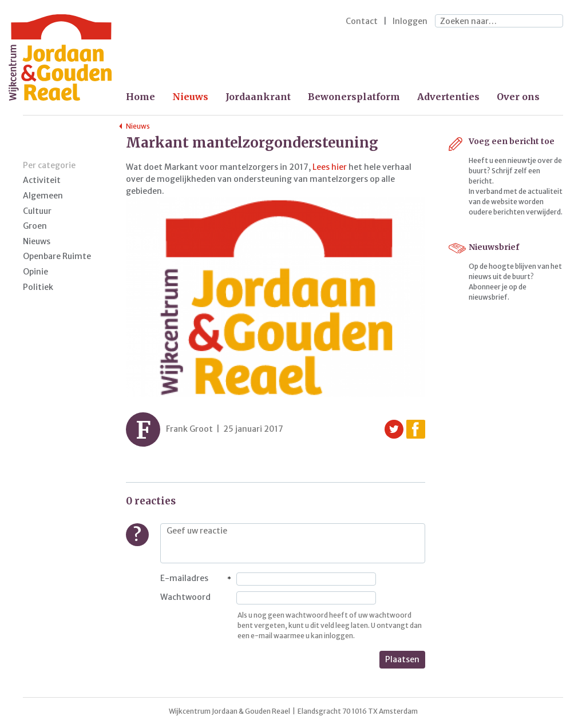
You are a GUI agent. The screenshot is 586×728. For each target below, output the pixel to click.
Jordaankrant (258, 97)
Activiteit (42, 180)
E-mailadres (184, 578)
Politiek (38, 287)
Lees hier (330, 167)
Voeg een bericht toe (512, 141)
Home (140, 97)
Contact (362, 21)
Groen (35, 226)
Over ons (518, 97)
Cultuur (37, 211)
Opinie (35, 272)
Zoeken (552, 22)
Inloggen (410, 21)
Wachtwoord (185, 597)
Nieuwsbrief (494, 247)
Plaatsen (402, 659)
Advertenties (448, 97)
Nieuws (190, 97)
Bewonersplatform (354, 97)
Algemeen (43, 196)
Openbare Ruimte (57, 256)
